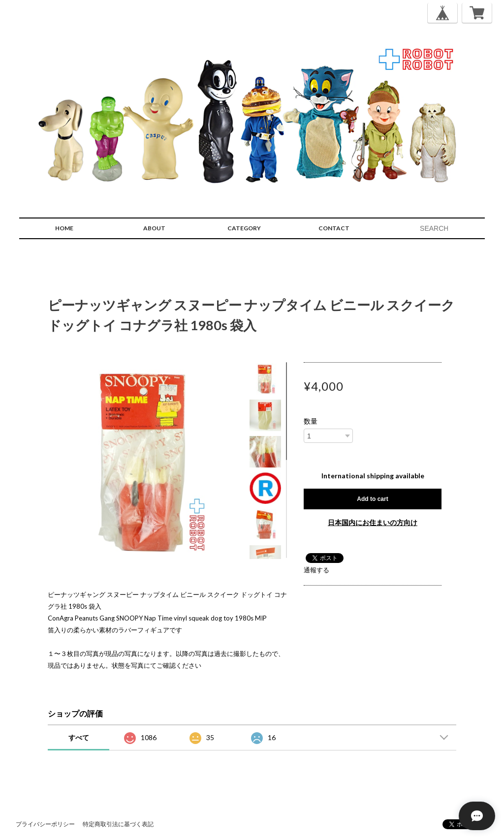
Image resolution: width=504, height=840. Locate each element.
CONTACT (334, 228)
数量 (311, 421)
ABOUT (154, 228)
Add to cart (372, 499)
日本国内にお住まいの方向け (373, 522)
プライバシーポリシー (45, 824)
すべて (79, 737)
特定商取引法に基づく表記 (118, 824)
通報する (316, 570)
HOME (64, 228)
